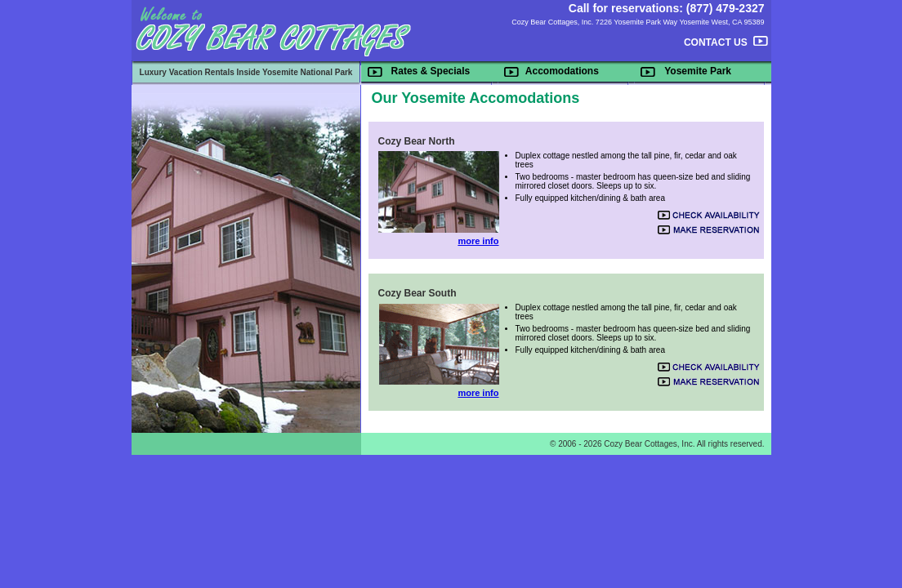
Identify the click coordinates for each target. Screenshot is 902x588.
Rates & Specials (431, 71)
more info (478, 241)
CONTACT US (716, 42)
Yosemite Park (698, 71)
